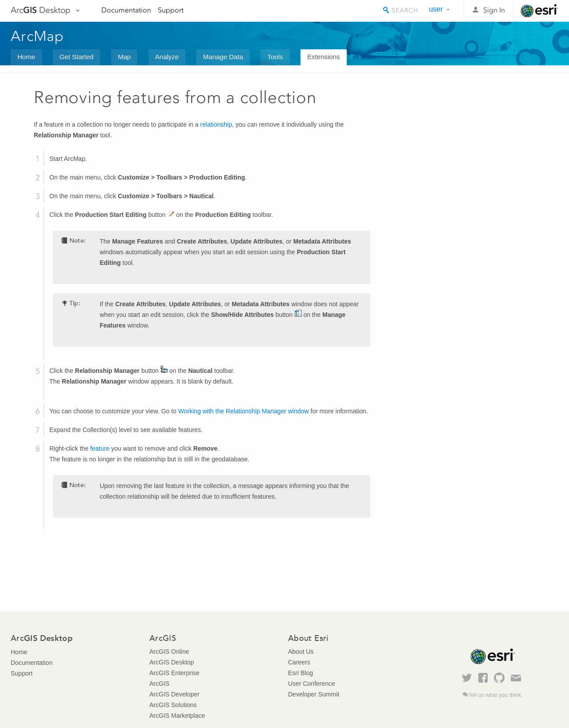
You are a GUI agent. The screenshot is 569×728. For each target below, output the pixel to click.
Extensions (323, 57)
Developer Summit (314, 694)
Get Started (77, 57)
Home (26, 57)
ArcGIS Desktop (172, 662)
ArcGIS (159, 684)
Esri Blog (301, 673)
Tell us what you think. (495, 695)
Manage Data (223, 57)
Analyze (167, 57)
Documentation (126, 10)
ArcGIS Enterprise (174, 673)
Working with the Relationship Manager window (244, 411)
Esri (539, 11)
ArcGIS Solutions (173, 705)
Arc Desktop (41, 10)
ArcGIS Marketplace (177, 716)
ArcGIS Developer (174, 694)
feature (100, 448)
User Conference (312, 684)
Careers (299, 662)
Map (124, 57)
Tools (275, 57)
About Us (301, 652)
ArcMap (38, 36)
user (436, 9)
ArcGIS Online (169, 652)
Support (171, 10)
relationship (216, 124)
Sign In (494, 10)
